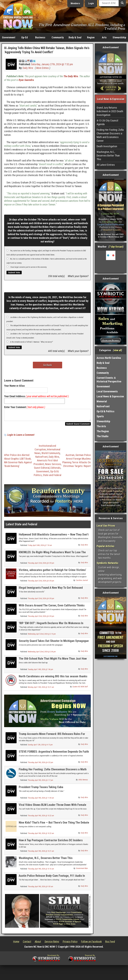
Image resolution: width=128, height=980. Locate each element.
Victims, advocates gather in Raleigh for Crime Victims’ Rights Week (52, 573)
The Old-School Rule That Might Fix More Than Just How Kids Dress (53, 662)
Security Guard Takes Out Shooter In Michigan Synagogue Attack (54, 644)
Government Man (82, 870)
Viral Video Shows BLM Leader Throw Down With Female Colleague (52, 808)
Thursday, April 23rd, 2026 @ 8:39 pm (41, 565)
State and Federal (52, 477)
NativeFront (41, 459)
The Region (103, 431)
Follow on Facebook (91, 943)
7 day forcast (116, 247)
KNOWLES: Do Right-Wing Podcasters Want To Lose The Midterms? (52, 556)
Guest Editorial (42, 469)
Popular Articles (105, 546)
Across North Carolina (109, 358)
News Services (53, 466)
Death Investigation (107, 146)
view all (118, 350)
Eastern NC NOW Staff (80, 688)
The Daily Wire (71, 76)
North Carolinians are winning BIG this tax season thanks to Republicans (53, 680)
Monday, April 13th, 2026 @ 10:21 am (41, 689)
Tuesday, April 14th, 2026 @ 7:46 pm (40, 671)
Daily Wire (28, 68)
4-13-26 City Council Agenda (107, 122)
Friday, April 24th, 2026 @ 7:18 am (40, 547)
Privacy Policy (70, 943)
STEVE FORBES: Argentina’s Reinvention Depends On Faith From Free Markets (54, 755)
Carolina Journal (82, 582)
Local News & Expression (110, 396)
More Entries (43, 68)
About (38, 943)
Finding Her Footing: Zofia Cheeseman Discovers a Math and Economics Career (53, 773)
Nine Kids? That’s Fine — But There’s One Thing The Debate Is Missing (54, 826)
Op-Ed (24, 37)
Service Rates (52, 943)
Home (16, 943)
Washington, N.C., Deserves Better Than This (46, 860)
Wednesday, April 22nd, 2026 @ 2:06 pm (42, 653)
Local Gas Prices (106, 526)
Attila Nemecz (83, 781)
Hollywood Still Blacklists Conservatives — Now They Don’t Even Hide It (54, 538)
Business (40, 37)
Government (9, 37)
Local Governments (107, 391)
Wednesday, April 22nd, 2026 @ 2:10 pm (42, 636)
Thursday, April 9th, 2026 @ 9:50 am (40, 888)
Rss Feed (110, 943)
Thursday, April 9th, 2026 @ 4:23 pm (40, 764)
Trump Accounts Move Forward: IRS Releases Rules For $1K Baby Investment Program (52, 737)
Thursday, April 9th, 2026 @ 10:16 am (41, 871)
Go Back (48, 365)
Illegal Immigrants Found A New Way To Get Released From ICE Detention (51, 591)
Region (91, 37)
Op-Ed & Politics (105, 411)
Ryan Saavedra (26, 80)
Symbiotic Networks (107, 563)
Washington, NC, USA (111, 262)
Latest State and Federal (22, 526)
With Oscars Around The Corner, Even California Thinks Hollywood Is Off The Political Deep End (52, 609)
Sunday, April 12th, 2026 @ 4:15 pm (40, 746)
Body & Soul (75, 37)
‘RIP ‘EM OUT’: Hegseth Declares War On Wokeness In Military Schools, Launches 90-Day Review (51, 627)
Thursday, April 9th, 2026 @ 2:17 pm (40, 782)
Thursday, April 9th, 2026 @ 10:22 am (41, 817)
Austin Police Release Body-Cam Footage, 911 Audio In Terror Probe (52, 879)
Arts (104, 37)
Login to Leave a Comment (21, 437)
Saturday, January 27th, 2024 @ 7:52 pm (52, 64)
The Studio (102, 436)
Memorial (102, 401)
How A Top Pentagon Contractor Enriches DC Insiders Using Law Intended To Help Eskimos (51, 844)
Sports (100, 416)
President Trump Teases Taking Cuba (41, 789)
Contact (27, 943)
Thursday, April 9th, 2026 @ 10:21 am (41, 853)
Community (58, 37)
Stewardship (119, 37)
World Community (51, 455)
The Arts (101, 426)
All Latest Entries (106, 165)
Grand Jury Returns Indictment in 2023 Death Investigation (110, 111)
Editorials (56, 469)
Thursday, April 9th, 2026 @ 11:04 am (41, 800)
